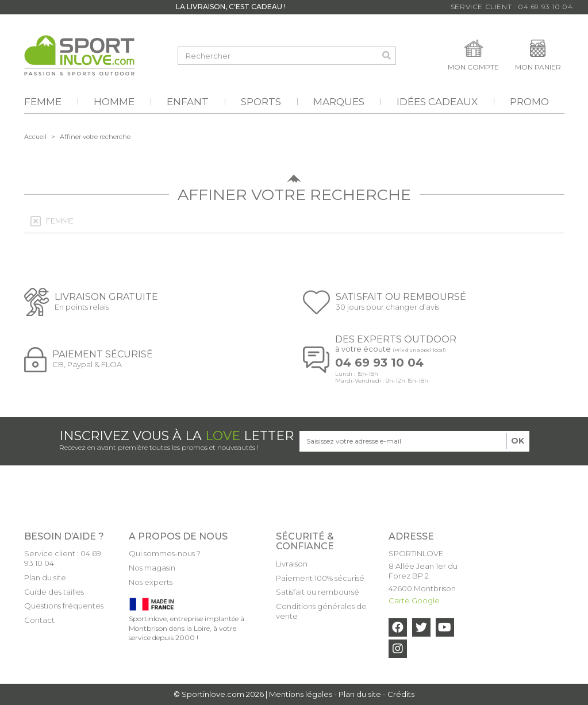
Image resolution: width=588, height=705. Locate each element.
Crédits (401, 694)
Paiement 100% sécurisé (320, 578)
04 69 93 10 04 (379, 363)
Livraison (292, 564)
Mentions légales (301, 694)
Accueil (35, 137)
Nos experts (151, 582)
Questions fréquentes (64, 606)
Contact (39, 620)
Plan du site (45, 577)
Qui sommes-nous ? (165, 553)
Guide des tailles (54, 592)
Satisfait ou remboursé (318, 592)
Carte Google (414, 600)
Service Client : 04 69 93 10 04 (512, 7)
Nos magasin (152, 568)
